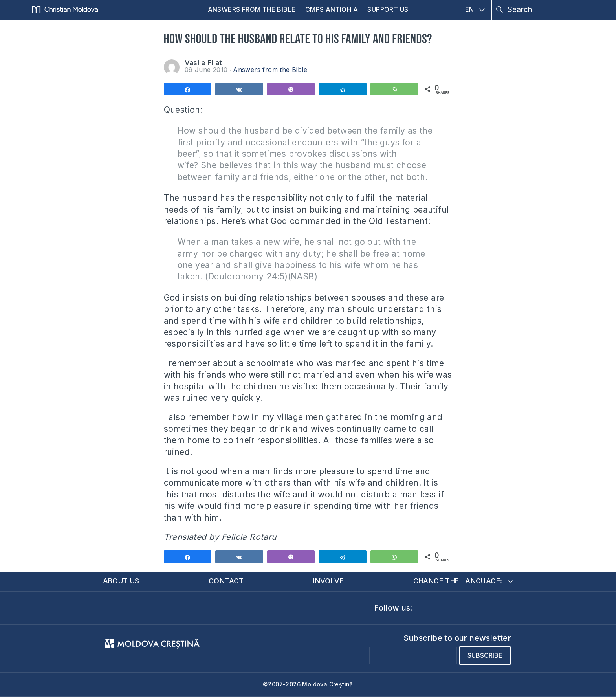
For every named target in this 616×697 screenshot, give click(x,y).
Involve (328, 581)
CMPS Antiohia (332, 9)
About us (121, 581)
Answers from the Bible (252, 9)
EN (475, 9)
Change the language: (463, 581)
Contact (226, 581)
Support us (388, 9)
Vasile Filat (203, 63)
